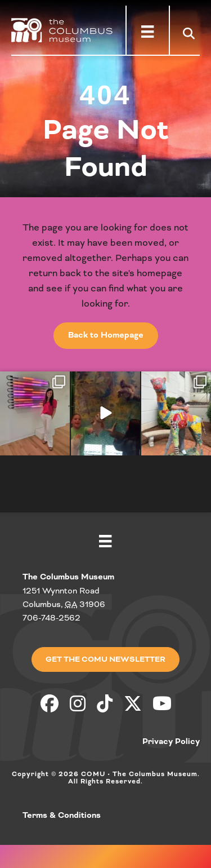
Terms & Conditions (62, 816)
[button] (191, 33)
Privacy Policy (171, 742)
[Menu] (147, 32)
